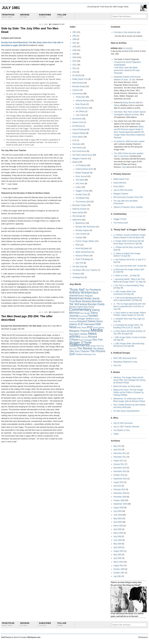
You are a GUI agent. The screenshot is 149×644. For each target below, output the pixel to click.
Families (79, 237)
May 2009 (117, 518)
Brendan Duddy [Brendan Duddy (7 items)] (96, 304)
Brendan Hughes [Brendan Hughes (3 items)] (76, 307)
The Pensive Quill (83, 202)
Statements (77, 220)
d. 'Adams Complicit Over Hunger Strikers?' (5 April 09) (127, 255)
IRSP (78, 245)
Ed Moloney (77, 126)
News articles (78, 213)
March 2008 (118, 533)
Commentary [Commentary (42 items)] (80, 309)
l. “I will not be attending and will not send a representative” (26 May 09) (128, 299)
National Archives (79, 209)
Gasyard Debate (79, 133)
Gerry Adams (78, 137)
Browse (25, 16)
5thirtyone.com (34, 637)
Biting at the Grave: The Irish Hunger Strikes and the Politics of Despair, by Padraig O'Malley (128, 392)
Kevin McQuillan (82, 248)
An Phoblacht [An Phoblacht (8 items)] (93, 290)
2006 (74, 50)
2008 (74, 54)
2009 (74, 57)
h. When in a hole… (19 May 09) (127, 276)
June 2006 (118, 540)
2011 (74, 65)
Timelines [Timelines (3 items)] (79, 354)
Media (75, 162)
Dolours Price (78, 122)
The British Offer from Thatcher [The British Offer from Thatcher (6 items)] (87, 350)
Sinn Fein (79, 263)
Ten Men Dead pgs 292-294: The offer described (27, 318)
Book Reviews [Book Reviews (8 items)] (83, 301)
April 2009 (118, 522)
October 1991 (119, 573)
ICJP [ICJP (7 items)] (81, 324)
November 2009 (120, 497)
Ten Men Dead (78, 267)
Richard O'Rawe (82, 256)
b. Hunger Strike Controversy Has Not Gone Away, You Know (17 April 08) (129, 242)
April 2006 (118, 547)
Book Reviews (78, 83)
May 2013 (117, 446)
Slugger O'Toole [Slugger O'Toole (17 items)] (80, 342)
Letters (78, 187)
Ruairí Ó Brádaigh (83, 259)
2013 (74, 72)
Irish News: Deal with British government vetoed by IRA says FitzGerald (127, 70)
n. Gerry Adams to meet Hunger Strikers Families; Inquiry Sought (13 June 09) (130, 314)
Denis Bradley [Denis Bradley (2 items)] (85, 313)
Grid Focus (6, 637)
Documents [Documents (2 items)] (83, 316)
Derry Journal (81, 176)
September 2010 (120, 479)
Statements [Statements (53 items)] (80, 345)
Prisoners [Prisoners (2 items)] (84, 337)
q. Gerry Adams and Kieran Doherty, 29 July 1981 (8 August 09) (129, 332)
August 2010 (119, 482)
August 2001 (119, 565)
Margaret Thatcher (80, 159)
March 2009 (118, 526)
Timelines (76, 274)
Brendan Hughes (82, 230)
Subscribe (45, 16)
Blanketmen (80, 223)
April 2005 (118, 558)
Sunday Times (81, 194)
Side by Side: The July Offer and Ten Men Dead (30, 30)
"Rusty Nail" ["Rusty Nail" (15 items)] (77, 290)
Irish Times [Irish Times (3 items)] (82, 328)
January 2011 (119, 464)
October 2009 (119, 500)
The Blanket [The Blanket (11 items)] (85, 348)
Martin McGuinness (83, 252)
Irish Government (79, 151)
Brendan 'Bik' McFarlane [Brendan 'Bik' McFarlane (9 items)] (86, 303)
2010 (74, 61)
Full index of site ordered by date (127, 32)
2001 (74, 43)
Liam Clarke (80, 115)
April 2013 (118, 450)
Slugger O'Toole (82, 191)
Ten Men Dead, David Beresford (126, 411)
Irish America (78, 148)
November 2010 (120, 471)
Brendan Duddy (79, 86)
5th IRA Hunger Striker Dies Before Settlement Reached (129, 135)
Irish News (80, 180)
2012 (74, 68)
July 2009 (117, 511)
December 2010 (120, 468)
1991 (74, 36)
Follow (62, 16)
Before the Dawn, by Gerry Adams (127, 386)
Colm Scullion (81, 234)
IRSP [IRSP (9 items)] (90, 327)
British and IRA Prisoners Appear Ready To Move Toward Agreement (129, 129)
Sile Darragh (77, 216)
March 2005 (118, 562)
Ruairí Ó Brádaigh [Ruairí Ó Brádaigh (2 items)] (86, 340)
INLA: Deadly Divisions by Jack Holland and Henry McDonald (129, 406)
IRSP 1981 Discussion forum (125, 358)
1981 (74, 32)
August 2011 (119, 461)
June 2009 (118, 515)
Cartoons (76, 90)
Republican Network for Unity (125, 362)
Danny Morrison (82, 108)
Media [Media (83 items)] (97, 330)
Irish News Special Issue (82, 155)
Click (124, 167)
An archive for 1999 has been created (129, 141)
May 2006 (117, 544)
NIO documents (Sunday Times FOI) (128, 197)
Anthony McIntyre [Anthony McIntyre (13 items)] (81, 292)
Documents (77, 119)
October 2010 (119, 475)
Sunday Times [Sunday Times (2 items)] (95, 346)
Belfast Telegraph (83, 173)
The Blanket (80, 198)
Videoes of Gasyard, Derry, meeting (128, 207)
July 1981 (11, 8)
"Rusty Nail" (80, 97)
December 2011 (120, 453)
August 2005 (119, 551)
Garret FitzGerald (79, 129)
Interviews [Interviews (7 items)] (89, 324)
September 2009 (120, 504)
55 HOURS (77, 75)
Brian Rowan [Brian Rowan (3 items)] (89, 307)
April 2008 (118, 529)
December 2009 (120, 493)
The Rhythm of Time (122, 430)
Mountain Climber (80, 205)
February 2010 (119, 489)
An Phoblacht (81, 165)
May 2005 (117, 555)
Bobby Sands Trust (80, 79)
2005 (74, 47)
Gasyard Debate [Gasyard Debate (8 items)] (87, 321)
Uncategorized (78, 277)
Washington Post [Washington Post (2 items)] (90, 354)
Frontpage (8, 16)
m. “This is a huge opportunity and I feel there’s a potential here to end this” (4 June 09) (129, 306)
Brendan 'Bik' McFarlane (85, 227)
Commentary (78, 94)
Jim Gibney (80, 111)
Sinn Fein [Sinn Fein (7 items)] (98, 340)
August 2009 (119, 508)
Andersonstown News (84, 169)
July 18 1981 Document (123, 190)
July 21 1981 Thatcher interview (126, 427)
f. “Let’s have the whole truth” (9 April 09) (130, 266)
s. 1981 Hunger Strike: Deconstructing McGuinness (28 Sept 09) (129, 345)
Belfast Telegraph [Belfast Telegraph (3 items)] (85, 296)
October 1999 (119, 569)
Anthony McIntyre (83, 101)
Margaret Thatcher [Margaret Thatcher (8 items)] (80, 331)
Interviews (76, 144)
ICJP (74, 140)
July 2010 (117, 486)
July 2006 (117, 536)
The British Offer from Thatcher (85, 270)
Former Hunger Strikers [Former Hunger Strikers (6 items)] (81, 319)
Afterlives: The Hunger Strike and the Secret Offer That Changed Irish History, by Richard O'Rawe (130, 380)
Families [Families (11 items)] (93, 316)
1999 (74, 39)
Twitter (116, 434)
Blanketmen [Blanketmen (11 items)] (77, 298)
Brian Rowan (81, 104)
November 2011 (120, 457)
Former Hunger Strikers (85, 241)
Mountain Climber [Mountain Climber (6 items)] (78, 334)
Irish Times (80, 183)
